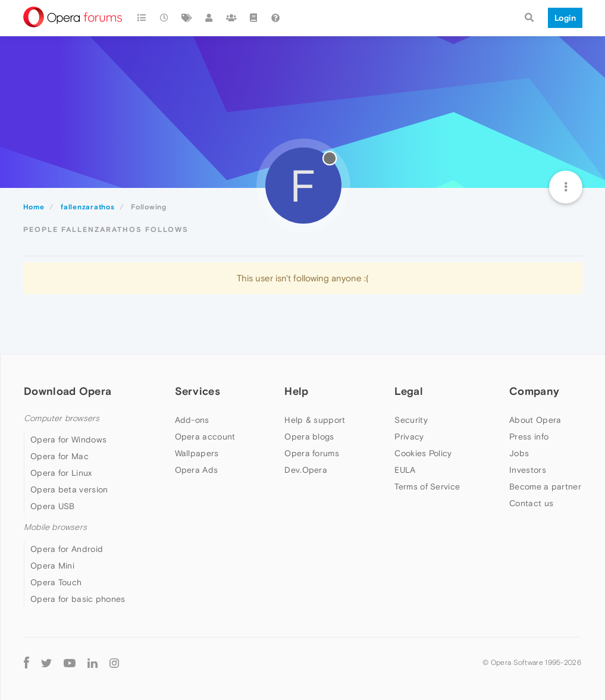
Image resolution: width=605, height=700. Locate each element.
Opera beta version (69, 489)
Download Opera (68, 391)
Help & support (315, 420)
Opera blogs (309, 437)
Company (534, 391)
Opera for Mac (59, 456)
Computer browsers (62, 418)
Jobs (519, 453)
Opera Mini (52, 566)
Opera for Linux (61, 473)
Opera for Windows (68, 440)
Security (411, 420)
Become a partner (545, 486)
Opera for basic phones (78, 599)
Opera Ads (197, 470)
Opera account (205, 437)
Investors (528, 470)
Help (296, 391)
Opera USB (53, 506)
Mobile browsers (55, 527)
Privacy (409, 437)
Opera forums (312, 453)
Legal (409, 391)
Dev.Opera (306, 470)
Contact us (531, 503)
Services (198, 391)
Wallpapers (197, 453)
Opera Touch (56, 582)
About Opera (535, 420)
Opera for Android (67, 549)
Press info (529, 437)
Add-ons (192, 420)
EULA (405, 470)
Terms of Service (427, 486)
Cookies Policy (423, 453)
